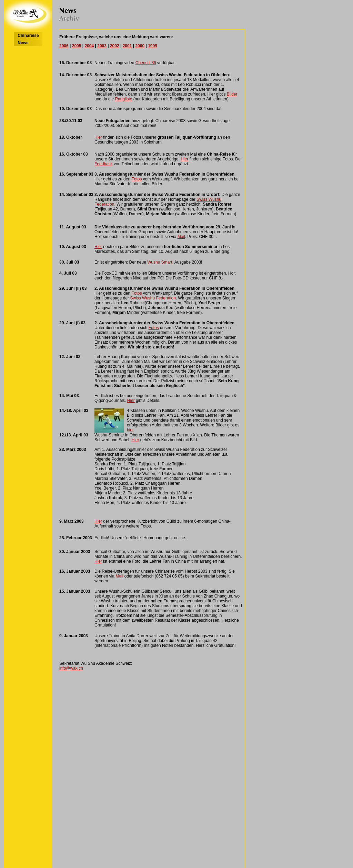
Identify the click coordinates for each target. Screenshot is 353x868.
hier (130, 430)
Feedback (104, 164)
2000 (140, 46)
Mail (181, 237)
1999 (153, 46)
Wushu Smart (160, 262)
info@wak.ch (71, 668)
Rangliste (123, 99)
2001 (127, 46)
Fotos (137, 179)
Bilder (232, 94)
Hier (98, 137)
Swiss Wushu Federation (153, 298)
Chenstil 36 (146, 63)
